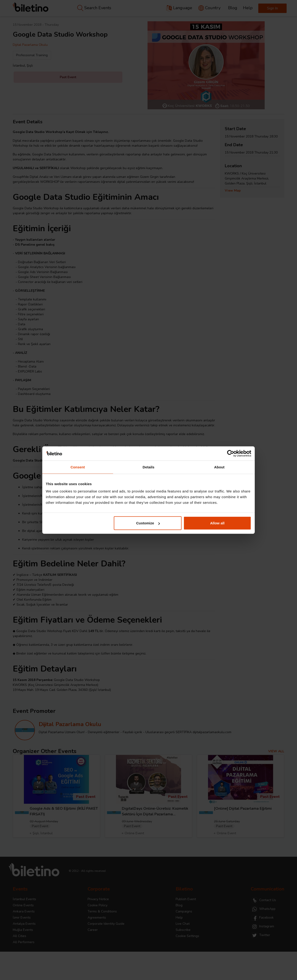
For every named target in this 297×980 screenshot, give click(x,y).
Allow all (217, 523)
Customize (148, 523)
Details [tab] (148, 467)
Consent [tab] (78, 467)
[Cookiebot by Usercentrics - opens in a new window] (231, 453)
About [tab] (219, 467)
